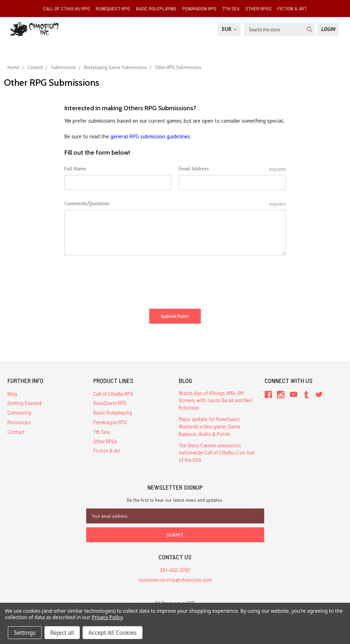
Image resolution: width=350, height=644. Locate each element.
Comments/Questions (175, 204)
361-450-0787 (175, 570)
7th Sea (231, 8)
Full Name (75, 169)
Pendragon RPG (199, 8)
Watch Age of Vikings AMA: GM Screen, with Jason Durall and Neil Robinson (216, 400)
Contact (16, 432)
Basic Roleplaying (156, 8)
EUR (229, 29)
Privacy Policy (107, 617)
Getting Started (24, 403)
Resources (19, 422)
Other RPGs (258, 8)
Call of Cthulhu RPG (67, 8)
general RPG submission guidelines (150, 136)
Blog (12, 393)
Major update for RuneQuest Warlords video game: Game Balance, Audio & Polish (210, 426)
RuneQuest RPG (113, 8)
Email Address (232, 169)
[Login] (328, 29)
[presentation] (119, 279)
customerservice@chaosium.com (175, 579)
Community (20, 412)
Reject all (62, 633)
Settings (25, 633)
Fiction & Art (292, 8)
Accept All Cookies (113, 633)
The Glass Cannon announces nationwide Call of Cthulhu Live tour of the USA (217, 453)
